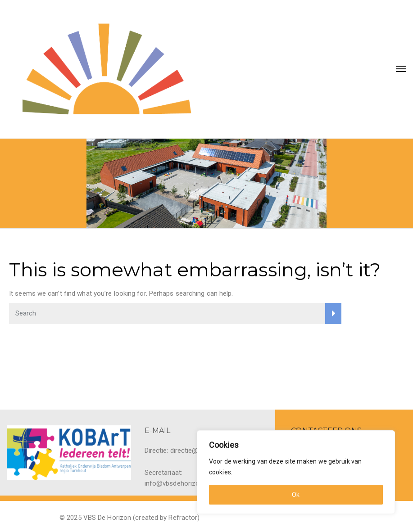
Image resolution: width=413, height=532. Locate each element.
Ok (296, 495)
